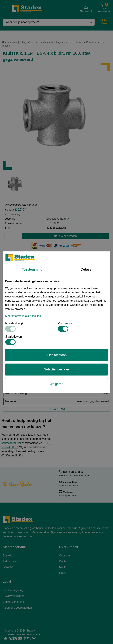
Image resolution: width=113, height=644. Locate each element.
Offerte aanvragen (56, 258)
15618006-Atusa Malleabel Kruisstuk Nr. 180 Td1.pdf (37, 285)
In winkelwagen (65, 236)
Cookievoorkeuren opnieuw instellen (23, 634)
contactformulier (11, 443)
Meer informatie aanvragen (56, 267)
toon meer (56, 409)
